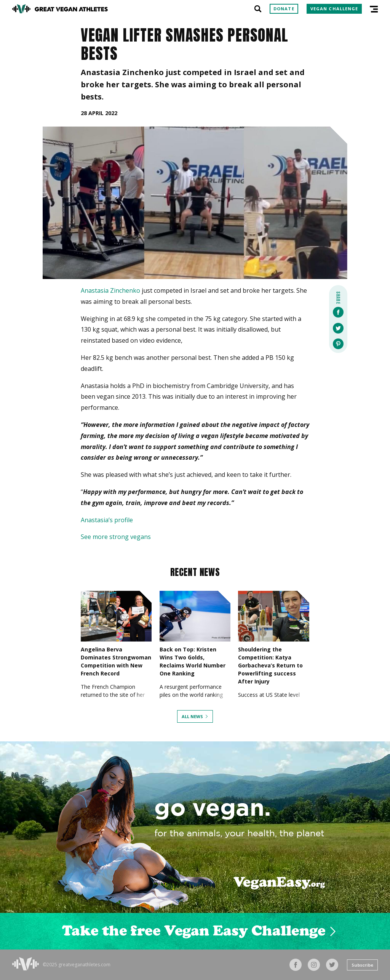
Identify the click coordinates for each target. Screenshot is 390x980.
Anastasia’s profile (107, 520)
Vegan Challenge (334, 9)
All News (192, 716)
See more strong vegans (116, 537)
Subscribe (362, 965)
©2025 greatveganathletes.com (77, 965)
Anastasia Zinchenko (110, 290)
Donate (284, 9)
